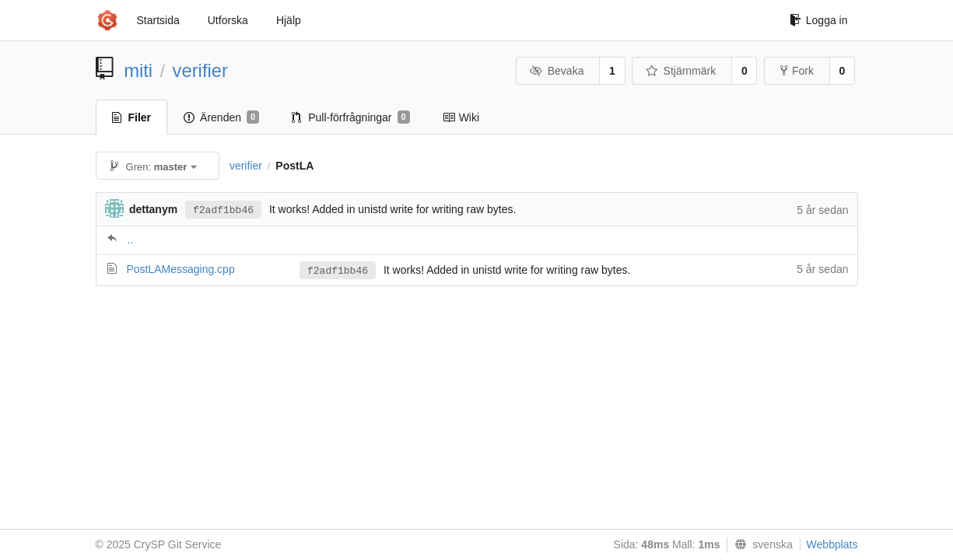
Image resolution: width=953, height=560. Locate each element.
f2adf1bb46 (223, 210)
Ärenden (221, 117)
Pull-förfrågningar (351, 117)
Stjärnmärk (681, 71)
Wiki (461, 117)
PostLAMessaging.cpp (180, 269)
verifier (200, 70)
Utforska (228, 20)
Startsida (158, 20)
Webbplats (832, 544)
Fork (797, 71)
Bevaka (557, 71)
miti (138, 70)
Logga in (819, 20)
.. (131, 240)
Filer (132, 117)
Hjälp (289, 20)
